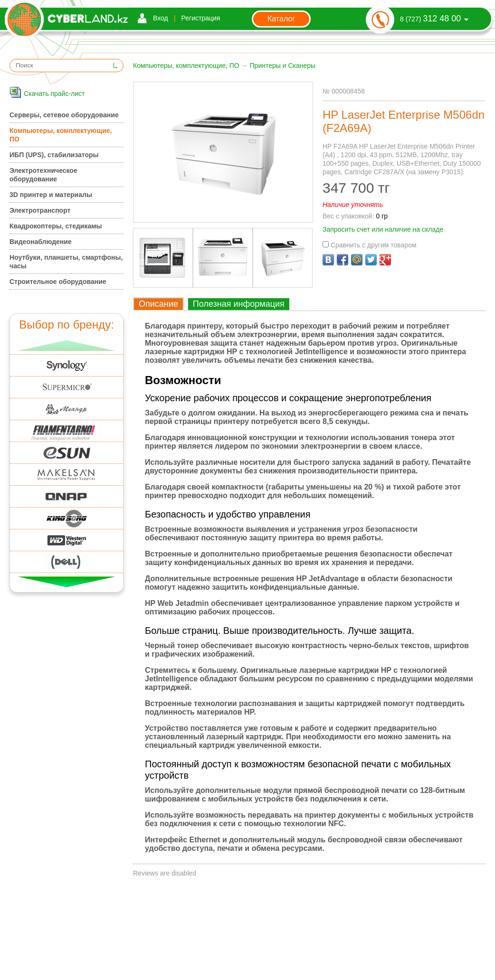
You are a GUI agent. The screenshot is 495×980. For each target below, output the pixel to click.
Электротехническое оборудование (43, 175)
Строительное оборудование (58, 282)
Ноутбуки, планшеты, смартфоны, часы (66, 262)
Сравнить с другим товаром (370, 245)
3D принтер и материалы (51, 195)
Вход (161, 18)
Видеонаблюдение (41, 242)
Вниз (67, 582)
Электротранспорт (40, 210)
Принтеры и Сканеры (283, 66)
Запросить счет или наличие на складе (383, 229)
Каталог (281, 19)
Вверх (67, 345)
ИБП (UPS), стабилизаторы (54, 155)
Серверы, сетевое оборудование (64, 115)
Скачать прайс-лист (54, 94)
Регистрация (201, 18)
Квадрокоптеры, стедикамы (56, 226)
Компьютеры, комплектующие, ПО (186, 66)
